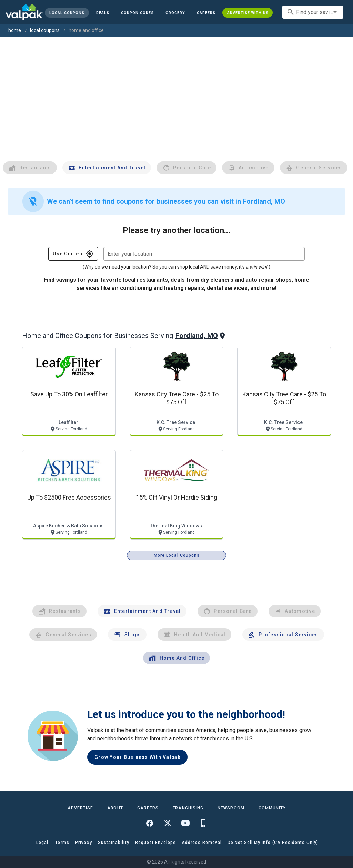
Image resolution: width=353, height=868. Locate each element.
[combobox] (313, 12)
